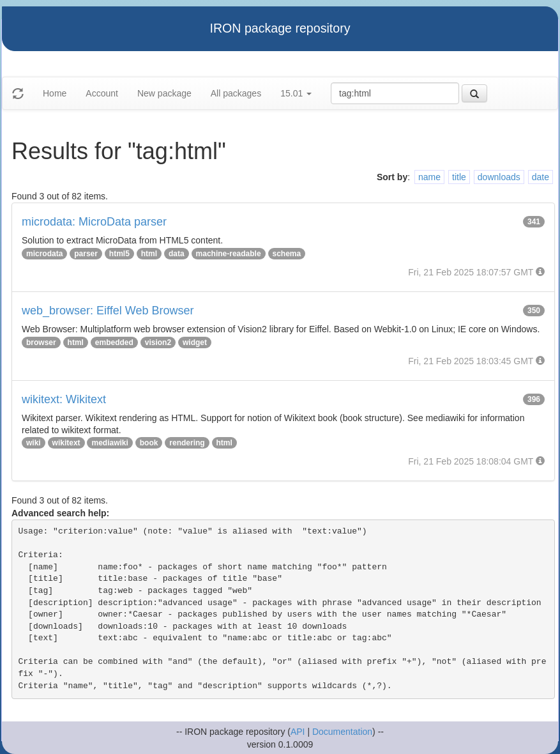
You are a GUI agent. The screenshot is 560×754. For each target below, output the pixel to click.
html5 (119, 254)
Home (55, 93)
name (429, 177)
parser (86, 254)
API (298, 732)
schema (287, 254)
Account (102, 93)
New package (164, 93)
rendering (187, 443)
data (177, 254)
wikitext (66, 443)
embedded (114, 342)
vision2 (158, 342)
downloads (499, 177)
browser (41, 342)
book (149, 443)
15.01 (296, 93)
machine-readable (229, 254)
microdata (44, 254)
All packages (236, 93)
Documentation (342, 732)
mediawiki (110, 443)
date (541, 177)
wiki (34, 443)
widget (195, 342)
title (459, 177)
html (149, 254)
